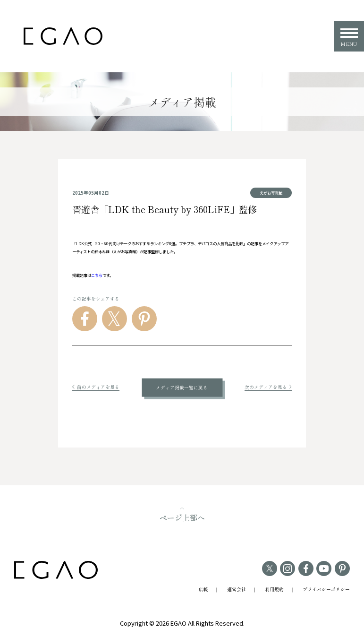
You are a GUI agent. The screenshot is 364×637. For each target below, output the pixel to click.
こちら (97, 275)
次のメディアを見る (268, 387)
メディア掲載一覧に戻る (182, 387)
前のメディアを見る (96, 387)
